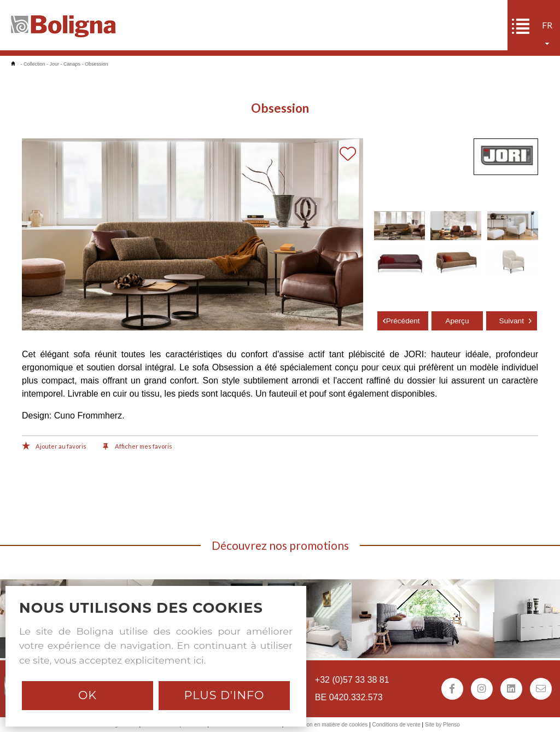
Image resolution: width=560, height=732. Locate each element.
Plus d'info (224, 695)
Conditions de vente (396, 725)
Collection (34, 64)
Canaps (72, 64)
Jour (55, 64)
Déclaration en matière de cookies (326, 725)
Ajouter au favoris (54, 447)
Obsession (97, 64)
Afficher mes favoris (138, 447)
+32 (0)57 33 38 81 (352, 680)
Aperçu (457, 321)
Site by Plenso (442, 725)
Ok (87, 695)
